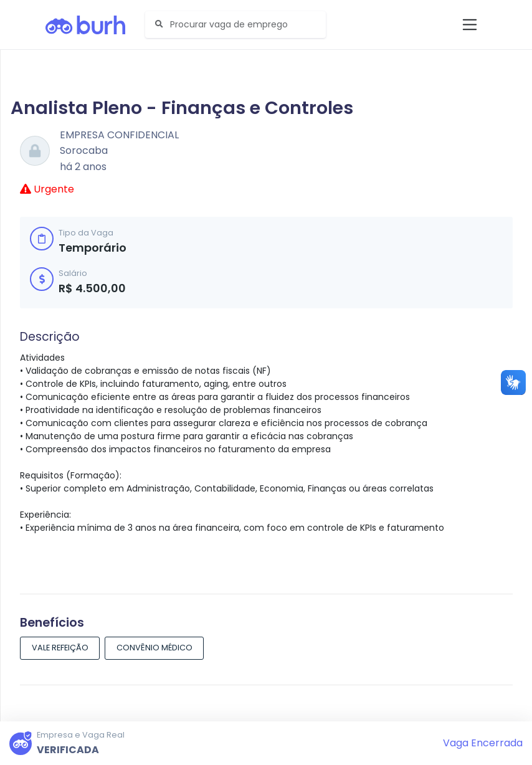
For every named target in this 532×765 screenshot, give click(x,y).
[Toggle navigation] (470, 25)
